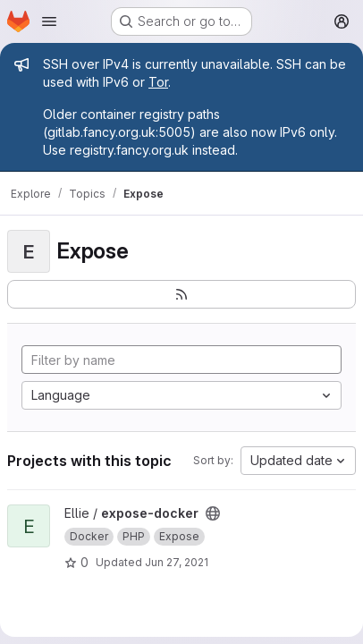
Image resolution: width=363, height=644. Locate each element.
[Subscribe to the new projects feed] (181, 294)
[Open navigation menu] (49, 21)
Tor (158, 82)
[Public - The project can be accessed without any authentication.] (213, 513)
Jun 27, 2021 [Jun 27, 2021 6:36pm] (177, 562)
